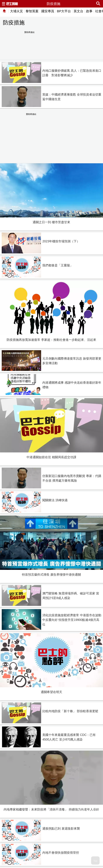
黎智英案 (32, 11)
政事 (89, 11)
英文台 (78, 11)
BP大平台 (64, 11)
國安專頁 (48, 11)
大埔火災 (16, 11)
